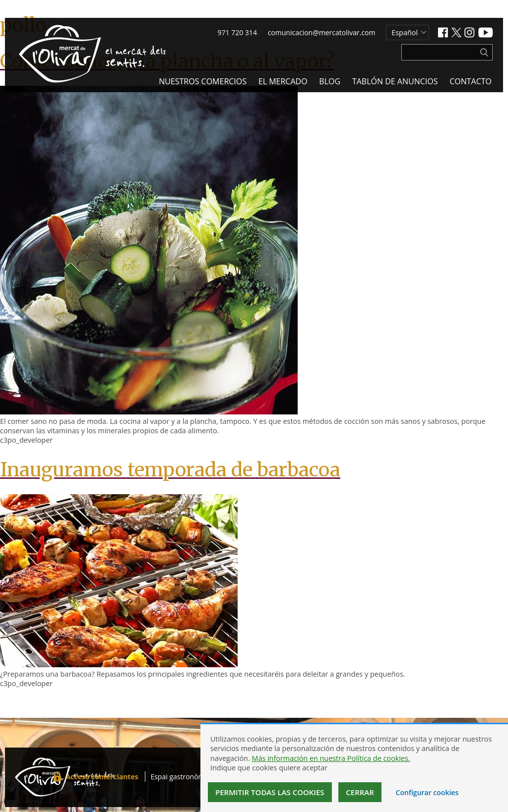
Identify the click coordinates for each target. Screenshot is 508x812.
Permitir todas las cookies (270, 792)
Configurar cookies (427, 792)
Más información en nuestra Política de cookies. (331, 758)
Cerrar (360, 792)
